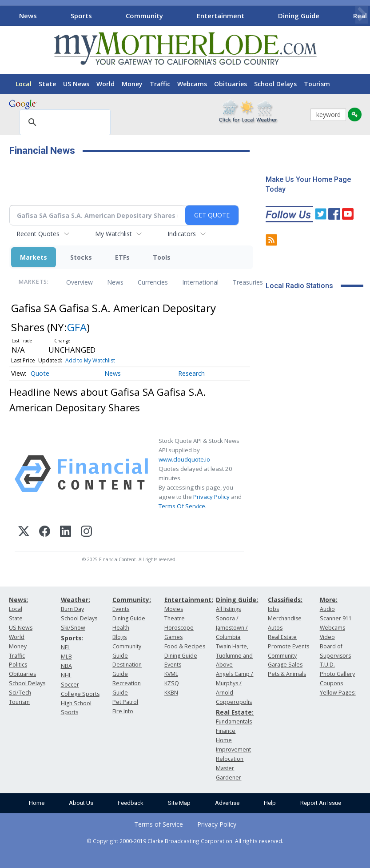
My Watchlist (113, 234)
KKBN (171, 693)
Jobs (273, 609)
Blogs (119, 637)
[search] (64, 123)
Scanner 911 (336, 618)
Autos (275, 628)
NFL (66, 647)
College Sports (80, 694)
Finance (226, 731)
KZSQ (172, 683)
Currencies (153, 282)
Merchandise (285, 618)
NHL (66, 675)
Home (37, 803)
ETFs (122, 257)
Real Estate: (235, 712)
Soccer (70, 685)
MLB (66, 657)
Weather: (76, 600)
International (200, 282)
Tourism (317, 84)
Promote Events (288, 646)
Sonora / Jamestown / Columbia (232, 628)
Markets (34, 257)
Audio (327, 609)
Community (144, 16)
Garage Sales (285, 665)
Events (121, 609)
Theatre (175, 618)
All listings (228, 609)
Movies (174, 609)
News (28, 16)
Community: (132, 600)
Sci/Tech (20, 693)
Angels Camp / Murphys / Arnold (235, 683)
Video (327, 637)
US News (76, 84)
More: (329, 600)
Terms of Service (159, 824)
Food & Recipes (185, 646)
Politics (18, 665)
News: (18, 600)
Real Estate (282, 637)
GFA (77, 327)
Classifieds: (285, 600)
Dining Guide (299, 16)
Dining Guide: (237, 600)
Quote (40, 373)
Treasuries (248, 282)
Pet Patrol (125, 702)
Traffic (160, 84)
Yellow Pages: (338, 693)
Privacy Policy (211, 497)
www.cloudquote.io (184, 459)
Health (121, 628)
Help (270, 803)
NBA (66, 666)
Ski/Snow (73, 628)
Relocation (230, 759)
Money (132, 84)
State (47, 84)
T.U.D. (327, 665)
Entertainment (221, 16)
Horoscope (179, 628)
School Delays (275, 84)
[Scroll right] (362, 14)
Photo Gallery (337, 674)
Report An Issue (321, 803)
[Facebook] (45, 532)
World (105, 84)
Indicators (182, 234)
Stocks (81, 257)
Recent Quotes (38, 234)
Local (24, 84)
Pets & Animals (287, 674)
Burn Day (72, 609)
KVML (171, 674)
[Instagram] (86, 532)
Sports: (72, 638)
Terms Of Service (182, 506)
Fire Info (123, 711)
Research (191, 373)
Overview (80, 282)
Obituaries (231, 84)
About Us (81, 803)
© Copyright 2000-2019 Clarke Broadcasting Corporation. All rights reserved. (185, 841)
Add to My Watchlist (90, 360)
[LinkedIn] (66, 532)
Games (173, 637)
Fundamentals (234, 721)
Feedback (131, 803)
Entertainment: (189, 600)
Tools (162, 257)
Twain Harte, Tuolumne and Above (234, 656)
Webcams (192, 84)
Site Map (179, 803)
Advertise (227, 803)
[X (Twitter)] (24, 532)
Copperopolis (234, 702)
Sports (81, 16)
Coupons (331, 683)
